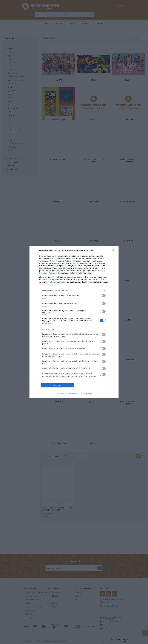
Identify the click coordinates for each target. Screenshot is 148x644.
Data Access (74, 394)
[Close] (114, 251)
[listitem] (74, 290)
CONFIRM (57, 385)
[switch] (103, 295)
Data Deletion (61, 394)
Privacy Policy (87, 394)
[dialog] (74, 322)
